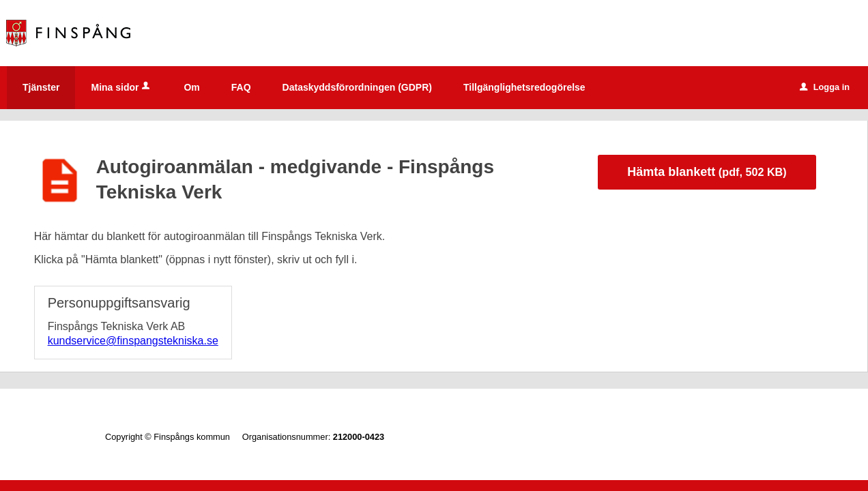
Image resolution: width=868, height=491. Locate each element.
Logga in (825, 87)
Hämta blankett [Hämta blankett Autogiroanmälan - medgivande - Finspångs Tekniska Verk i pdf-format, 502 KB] (707, 172)
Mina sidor (121, 87)
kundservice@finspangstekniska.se (133, 341)
